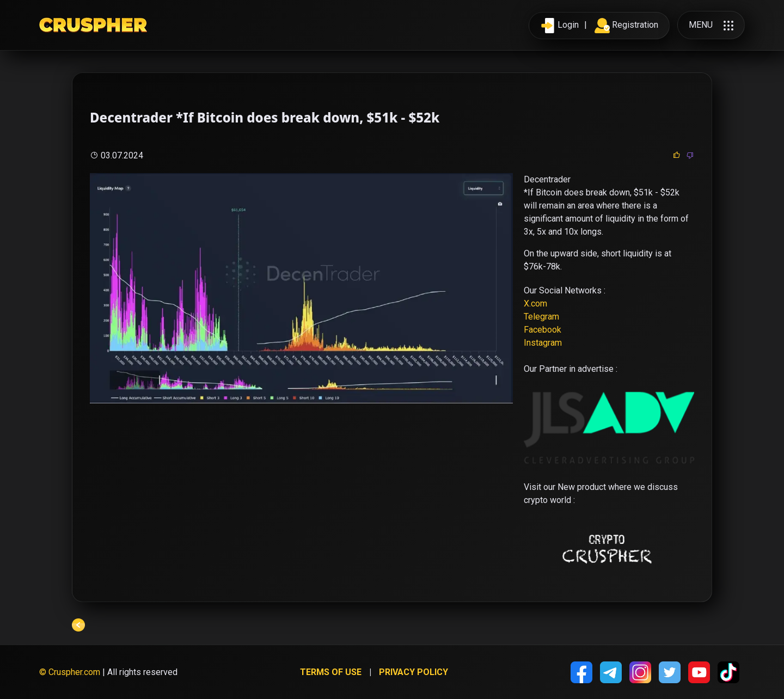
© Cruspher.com (70, 672)
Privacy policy (414, 672)
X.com (535, 303)
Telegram (541, 317)
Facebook (543, 330)
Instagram (543, 343)
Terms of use (331, 672)
